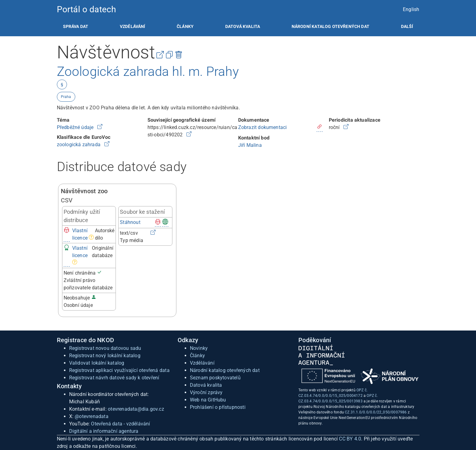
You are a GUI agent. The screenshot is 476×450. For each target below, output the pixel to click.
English (411, 9)
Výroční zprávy (206, 392)
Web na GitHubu (208, 400)
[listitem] (76, 26)
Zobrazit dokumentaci (263, 127)
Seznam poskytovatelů (215, 378)
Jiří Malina (250, 145)
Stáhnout (130, 222)
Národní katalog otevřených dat (225, 370)
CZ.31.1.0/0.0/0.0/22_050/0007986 (376, 412)
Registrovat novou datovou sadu (105, 348)
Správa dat (76, 26)
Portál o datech (87, 9)
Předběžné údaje (76, 127)
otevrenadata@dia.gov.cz (136, 409)
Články (185, 26)
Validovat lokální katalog (97, 363)
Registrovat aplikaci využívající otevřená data (119, 370)
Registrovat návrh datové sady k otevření (114, 378)
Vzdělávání (133, 26)
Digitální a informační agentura (104, 431)
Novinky (199, 348)
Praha (66, 97)
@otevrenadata (92, 416)
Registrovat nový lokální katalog (105, 356)
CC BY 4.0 (350, 439)
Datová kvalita (243, 26)
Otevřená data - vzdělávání (120, 424)
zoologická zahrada (79, 145)
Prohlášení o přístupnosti (218, 407)
